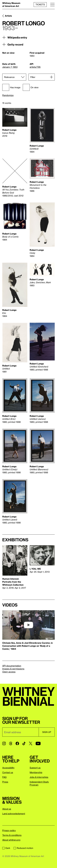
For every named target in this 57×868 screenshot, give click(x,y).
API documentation (12, 666)
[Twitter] (31, 743)
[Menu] (52, 5)
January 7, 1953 (10, 67)
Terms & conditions (12, 835)
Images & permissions (13, 669)
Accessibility (8, 768)
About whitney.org (11, 840)
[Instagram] (4, 743)
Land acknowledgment (14, 814)
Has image (11, 87)
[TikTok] (24, 743)
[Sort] (14, 77)
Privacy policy (9, 830)
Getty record (13, 44)
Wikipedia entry (15, 37)
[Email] (20, 732)
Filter (33, 77)
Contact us (8, 772)
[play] (29, 625)
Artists (8, 16)
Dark (6, 848)
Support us (35, 768)
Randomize (8, 95)
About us (7, 809)
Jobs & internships (39, 777)
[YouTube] (38, 743)
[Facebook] (17, 743)
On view (31, 87)
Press (5, 782)
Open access (9, 672)
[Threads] (11, 743)
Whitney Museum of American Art (11, 5)
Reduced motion (23, 848)
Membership (36, 772)
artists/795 (35, 67)
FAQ (4, 777)
